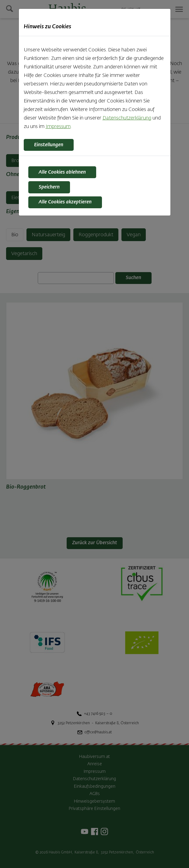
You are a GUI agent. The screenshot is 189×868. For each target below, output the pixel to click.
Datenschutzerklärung (127, 118)
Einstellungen (49, 145)
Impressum (58, 127)
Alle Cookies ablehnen (62, 172)
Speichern (49, 187)
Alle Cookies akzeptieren (65, 202)
